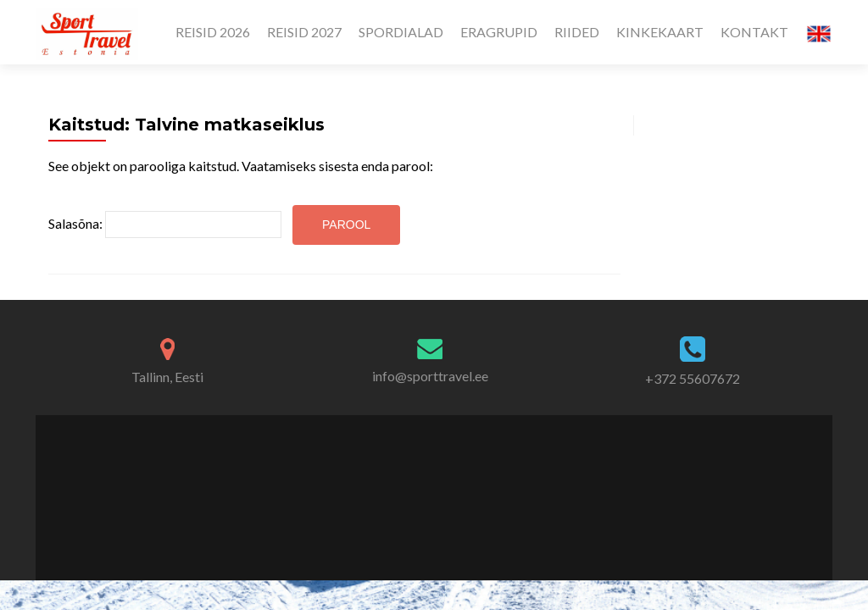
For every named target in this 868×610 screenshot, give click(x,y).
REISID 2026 (213, 32)
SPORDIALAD (401, 32)
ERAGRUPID (499, 32)
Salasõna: (165, 225)
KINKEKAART (660, 32)
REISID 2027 (304, 32)
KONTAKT (754, 32)
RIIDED (577, 32)
